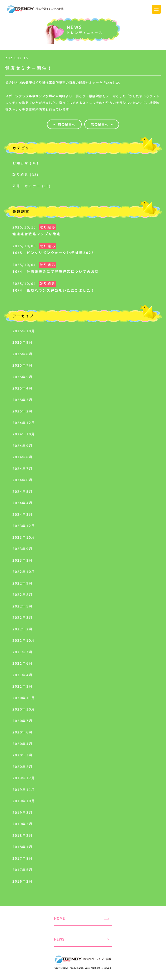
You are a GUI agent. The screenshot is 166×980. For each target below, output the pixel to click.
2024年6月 (23, 480)
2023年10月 (24, 537)
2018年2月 (23, 835)
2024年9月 (23, 446)
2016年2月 (23, 881)
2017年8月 (23, 858)
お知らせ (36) (26, 163)
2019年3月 (23, 813)
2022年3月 (23, 618)
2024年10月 (24, 434)
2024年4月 (23, 503)
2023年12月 (24, 526)
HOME (59, 918)
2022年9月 (23, 583)
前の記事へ (67, 124)
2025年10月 (24, 331)
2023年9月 (23, 549)
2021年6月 (23, 663)
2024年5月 (23, 492)
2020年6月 (23, 732)
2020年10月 (24, 709)
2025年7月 (23, 365)
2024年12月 (24, 423)
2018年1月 (23, 847)
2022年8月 (23, 595)
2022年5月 (23, 606)
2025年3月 (23, 400)
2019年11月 (24, 790)
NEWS (59, 939)
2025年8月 (23, 354)
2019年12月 (24, 778)
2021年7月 (23, 652)
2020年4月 (23, 744)
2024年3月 (23, 514)
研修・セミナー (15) (32, 186)
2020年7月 (23, 721)
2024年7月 (23, 469)
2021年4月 (23, 675)
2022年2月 (23, 629)
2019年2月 (23, 824)
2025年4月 (23, 388)
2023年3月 (23, 560)
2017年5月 (23, 870)
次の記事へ (99, 124)
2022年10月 (24, 572)
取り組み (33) (26, 175)
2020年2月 (23, 767)
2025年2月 (23, 411)
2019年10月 (24, 801)
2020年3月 (23, 755)
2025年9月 (23, 342)
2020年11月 (24, 698)
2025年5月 (23, 377)
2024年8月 (23, 457)
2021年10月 (24, 640)
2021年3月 (23, 686)
